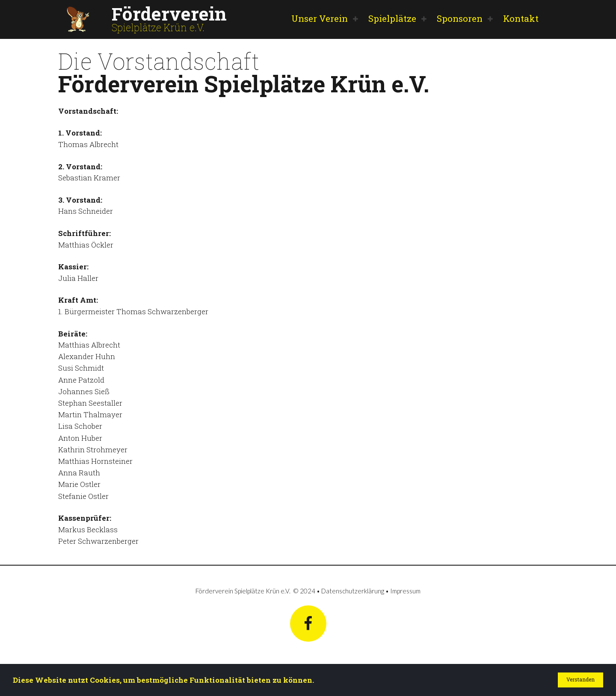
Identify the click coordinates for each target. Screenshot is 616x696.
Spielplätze (392, 18)
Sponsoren (460, 18)
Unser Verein (320, 18)
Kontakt (521, 18)
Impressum (405, 590)
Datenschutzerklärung (353, 590)
